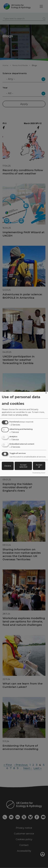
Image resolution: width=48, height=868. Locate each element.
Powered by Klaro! (39, 473)
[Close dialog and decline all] (46, 393)
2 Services (15, 425)
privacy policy (22, 415)
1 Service (14, 432)
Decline (8, 466)
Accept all (39, 466)
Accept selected (23, 466)
